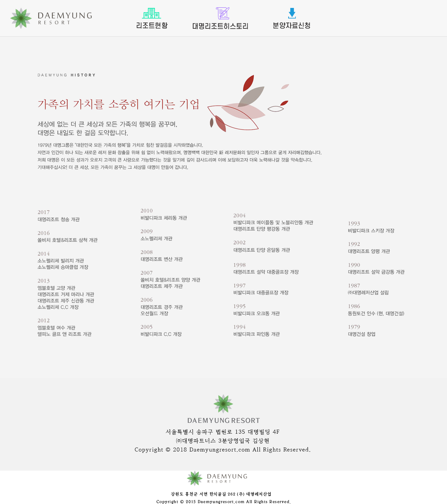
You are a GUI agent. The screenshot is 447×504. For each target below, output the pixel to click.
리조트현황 (152, 18)
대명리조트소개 (220, 18)
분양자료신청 (292, 18)
